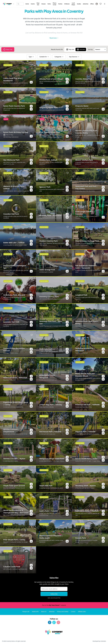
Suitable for (44, 57)
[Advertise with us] (105, 4)
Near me (8, 49)
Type (31, 57)
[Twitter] (54, 622)
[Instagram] (58, 622)
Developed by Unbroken (99, 641)
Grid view (81, 49)
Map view (70, 49)
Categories (59, 57)
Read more (54, 38)
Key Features (74, 57)
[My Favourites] (101, 4)
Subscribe (54, 594)
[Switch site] (13, 4)
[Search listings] (20, 4)
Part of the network (54, 605)
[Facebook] (50, 622)
